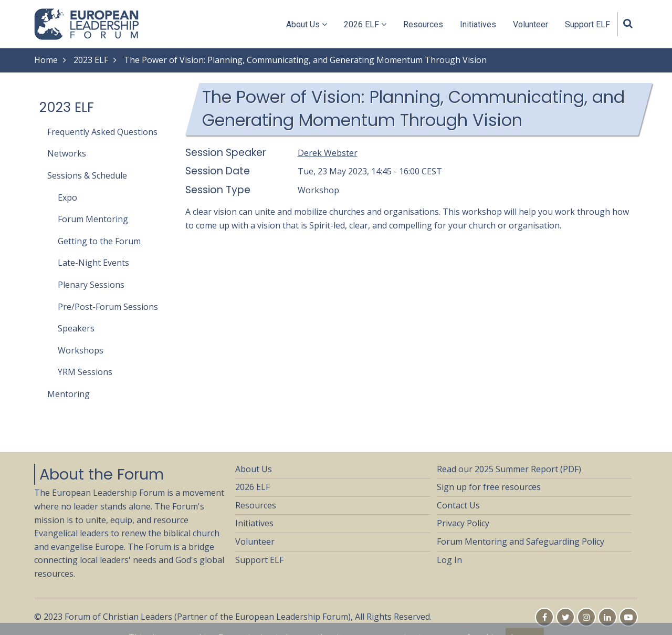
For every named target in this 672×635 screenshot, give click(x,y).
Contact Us (458, 505)
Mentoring (69, 394)
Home (46, 60)
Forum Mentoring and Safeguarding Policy (521, 542)
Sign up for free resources (489, 487)
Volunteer (531, 24)
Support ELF (587, 24)
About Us (307, 24)
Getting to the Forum (99, 241)
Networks (67, 153)
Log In (449, 560)
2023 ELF (91, 60)
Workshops (81, 350)
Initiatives (478, 24)
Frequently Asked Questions (102, 132)
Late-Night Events (93, 263)
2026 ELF (365, 24)
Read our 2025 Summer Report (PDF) (509, 469)
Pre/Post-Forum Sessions (108, 307)
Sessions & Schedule (87, 175)
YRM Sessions (85, 372)
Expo (67, 197)
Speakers (76, 328)
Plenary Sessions (91, 285)
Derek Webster (328, 153)
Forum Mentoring (93, 219)
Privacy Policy (463, 523)
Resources (423, 24)
